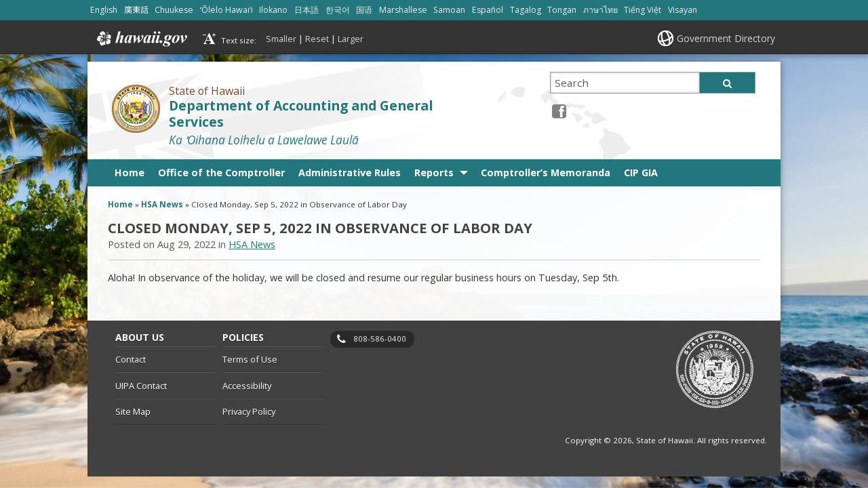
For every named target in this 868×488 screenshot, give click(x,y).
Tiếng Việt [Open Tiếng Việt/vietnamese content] (643, 10)
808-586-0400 (380, 339)
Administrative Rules (350, 172)
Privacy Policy (249, 411)
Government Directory (726, 38)
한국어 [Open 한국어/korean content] (338, 10)
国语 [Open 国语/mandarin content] (364, 10)
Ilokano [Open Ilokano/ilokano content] (273, 10)
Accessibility (247, 386)
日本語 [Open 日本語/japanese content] (307, 10)
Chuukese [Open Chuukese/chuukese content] (174, 10)
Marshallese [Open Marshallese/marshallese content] (403, 10)
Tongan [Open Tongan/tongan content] (562, 10)
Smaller (281, 39)
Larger (351, 39)
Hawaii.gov (141, 39)
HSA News (162, 204)
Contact (131, 359)
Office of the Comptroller (221, 172)
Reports (434, 172)
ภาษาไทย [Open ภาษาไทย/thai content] (600, 10)
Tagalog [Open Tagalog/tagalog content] (526, 10)
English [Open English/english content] (104, 10)
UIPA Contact (141, 386)
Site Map (133, 411)
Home (130, 172)
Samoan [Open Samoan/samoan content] (449, 10)
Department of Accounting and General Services (301, 114)
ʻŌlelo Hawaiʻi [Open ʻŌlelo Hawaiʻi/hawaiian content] (226, 10)
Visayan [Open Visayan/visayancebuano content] (683, 10)
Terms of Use (250, 359)
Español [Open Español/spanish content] (488, 10)
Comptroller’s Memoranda (546, 172)
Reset (317, 39)
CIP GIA (641, 172)
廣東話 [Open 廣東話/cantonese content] (136, 10)
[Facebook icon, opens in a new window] (559, 111)
